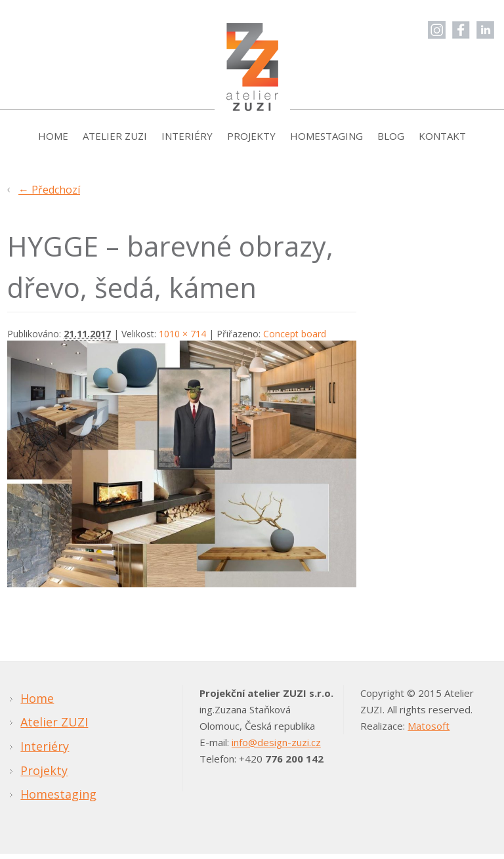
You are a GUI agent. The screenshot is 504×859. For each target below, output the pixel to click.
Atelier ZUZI (115, 142)
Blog (391, 142)
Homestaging (326, 142)
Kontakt (442, 142)
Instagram (437, 30)
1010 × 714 (182, 340)
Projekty (251, 142)
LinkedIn (485, 30)
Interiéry (187, 142)
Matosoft (429, 732)
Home (53, 142)
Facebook (461, 30)
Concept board (295, 340)
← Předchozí (49, 196)
